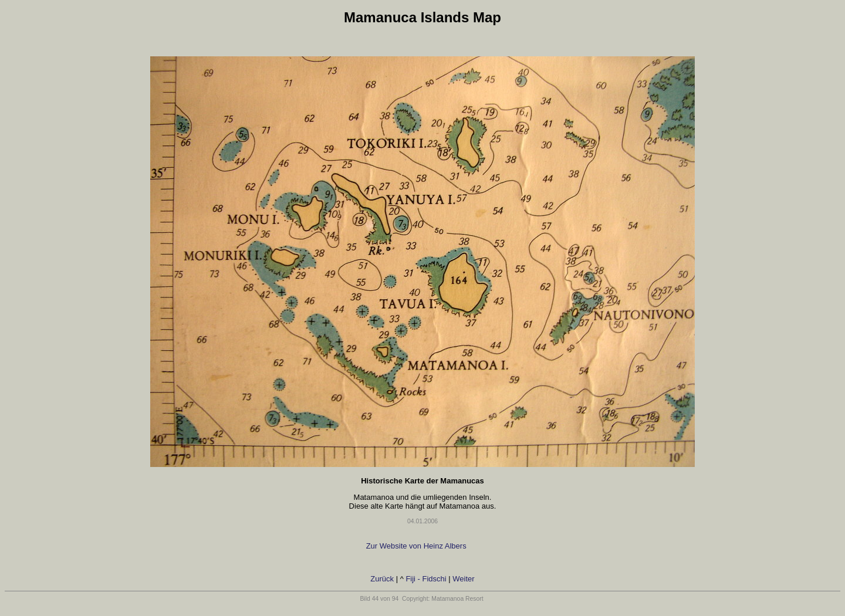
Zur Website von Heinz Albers (418, 546)
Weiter (463, 579)
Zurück (382, 579)
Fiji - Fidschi (426, 579)
